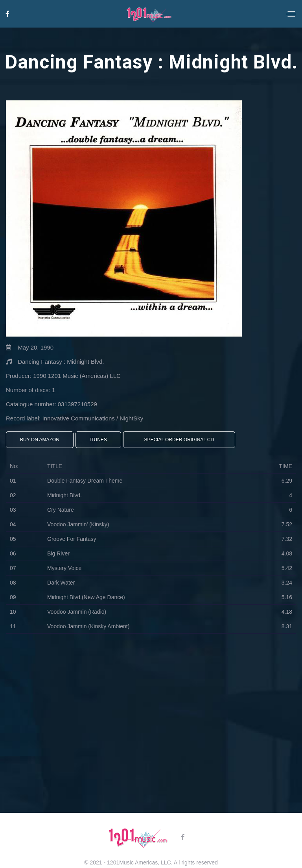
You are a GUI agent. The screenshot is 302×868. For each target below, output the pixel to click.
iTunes (98, 440)
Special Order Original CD (179, 440)
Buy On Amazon (40, 440)
